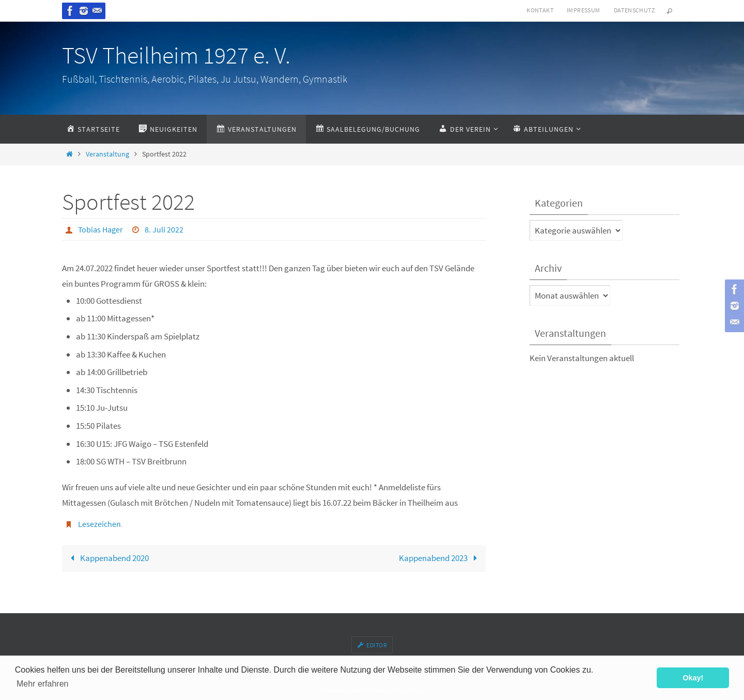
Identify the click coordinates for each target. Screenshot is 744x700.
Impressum (584, 10)
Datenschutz (634, 10)
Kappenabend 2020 (107, 558)
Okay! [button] (693, 678)
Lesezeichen (99, 524)
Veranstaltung (107, 154)
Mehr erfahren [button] (43, 684)
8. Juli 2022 (164, 229)
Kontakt (540, 10)
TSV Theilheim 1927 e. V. (176, 55)
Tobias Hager (100, 229)
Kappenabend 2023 (440, 558)
